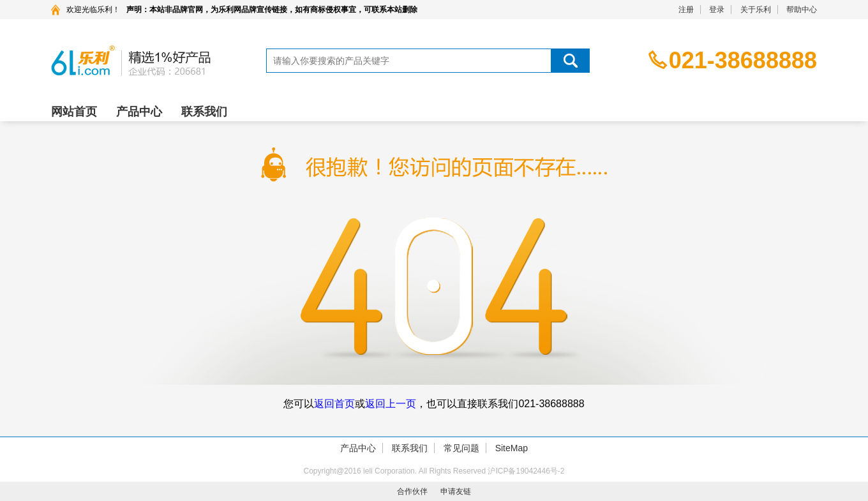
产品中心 (139, 112)
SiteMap (512, 448)
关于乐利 (756, 10)
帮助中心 (802, 10)
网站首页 (74, 112)
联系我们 (204, 112)
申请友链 (456, 491)
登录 (717, 10)
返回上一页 (391, 404)
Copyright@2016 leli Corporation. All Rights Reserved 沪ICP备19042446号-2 (434, 471)
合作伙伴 (412, 491)
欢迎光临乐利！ (93, 10)
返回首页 (334, 404)
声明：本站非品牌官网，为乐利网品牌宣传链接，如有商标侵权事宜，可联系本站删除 (272, 10)
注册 (686, 10)
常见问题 (461, 448)
